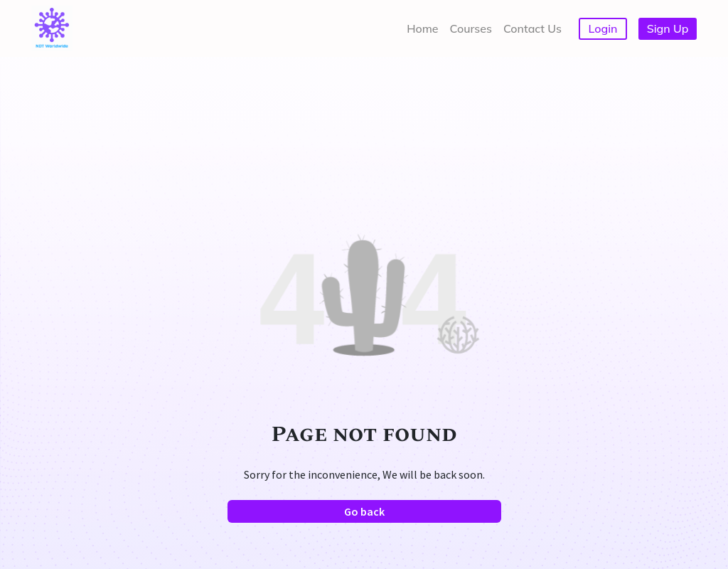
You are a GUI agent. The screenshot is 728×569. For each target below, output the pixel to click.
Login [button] (603, 28)
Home (422, 28)
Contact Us (532, 28)
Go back (364, 511)
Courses (471, 28)
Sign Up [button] (668, 28)
